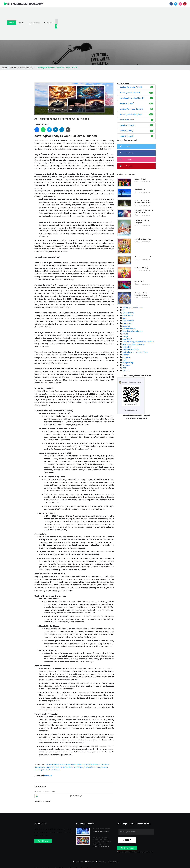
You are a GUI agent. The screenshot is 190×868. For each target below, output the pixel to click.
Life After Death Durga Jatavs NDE (143, 202)
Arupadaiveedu (129, 329)
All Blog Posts (127, 848)
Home (13, 22)
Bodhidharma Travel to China (135, 352)
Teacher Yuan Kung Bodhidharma (144, 211)
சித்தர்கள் (126, 370)
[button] (74, 796)
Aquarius (126, 326)
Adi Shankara (128, 313)
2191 (76, 110)
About (22, 22)
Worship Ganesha (143, 239)
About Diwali (140, 179)
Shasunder (67, 110)
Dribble (125, 159)
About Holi (139, 281)
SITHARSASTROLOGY (23, 4)
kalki (124, 360)
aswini (125, 334)
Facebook (126, 153)
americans (127, 323)
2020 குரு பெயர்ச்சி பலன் (133, 308)
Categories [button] (34, 22)
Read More (43, 841)
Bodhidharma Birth (130, 350)
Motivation (140, 190)
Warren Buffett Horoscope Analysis (62, 764)
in (56, 130)
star (124, 368)
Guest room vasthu (144, 257)
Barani (125, 336)
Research (48, 775)
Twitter (125, 146)
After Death (127, 315)
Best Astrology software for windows (138, 342)
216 (124, 310)
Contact (49, 22)
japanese (126, 357)
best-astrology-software (133, 344)
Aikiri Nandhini (128, 321)
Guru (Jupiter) (141, 268)
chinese (126, 355)
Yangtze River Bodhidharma (141, 294)
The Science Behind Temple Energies (68, 767)
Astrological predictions (132, 331)
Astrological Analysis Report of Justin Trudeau (62, 119)
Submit (127, 840)
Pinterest (126, 166)
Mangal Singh (128, 363)
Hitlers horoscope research (89, 764)
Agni (124, 318)
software (126, 365)
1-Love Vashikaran (102, 829)
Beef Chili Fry (128, 339)
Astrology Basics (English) (22, 68)
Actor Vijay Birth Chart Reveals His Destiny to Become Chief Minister (102, 841)
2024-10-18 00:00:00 (51, 110)
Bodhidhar (127, 347)
